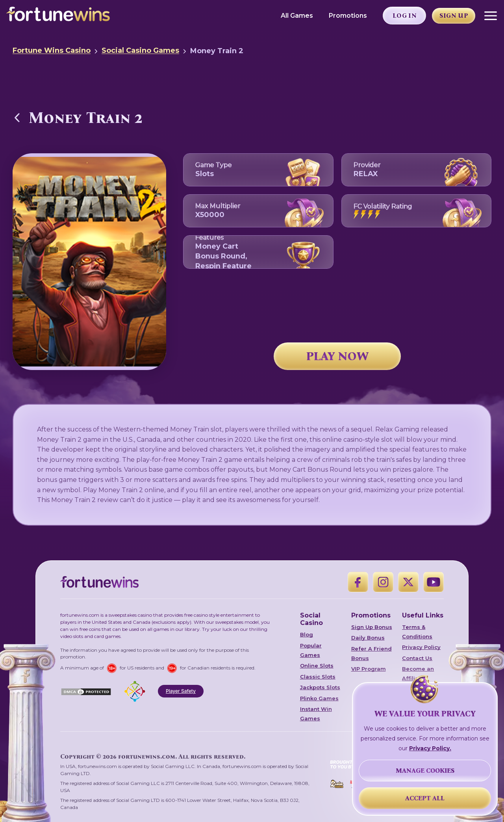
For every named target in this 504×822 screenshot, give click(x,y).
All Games (297, 16)
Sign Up (454, 16)
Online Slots (317, 666)
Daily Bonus (368, 638)
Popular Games (311, 650)
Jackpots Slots (320, 687)
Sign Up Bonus (372, 627)
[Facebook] (358, 582)
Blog (307, 634)
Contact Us (417, 658)
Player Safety (181, 691)
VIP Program (369, 669)
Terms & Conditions (417, 632)
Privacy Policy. (430, 748)
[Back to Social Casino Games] (17, 117)
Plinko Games (319, 698)
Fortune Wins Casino (52, 50)
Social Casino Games (140, 50)
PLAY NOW (337, 356)
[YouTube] (434, 582)
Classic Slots (318, 677)
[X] (408, 582)
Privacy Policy (421, 647)
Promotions (348, 16)
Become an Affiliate (418, 673)
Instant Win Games (316, 714)
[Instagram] (383, 582)
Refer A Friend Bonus (372, 653)
